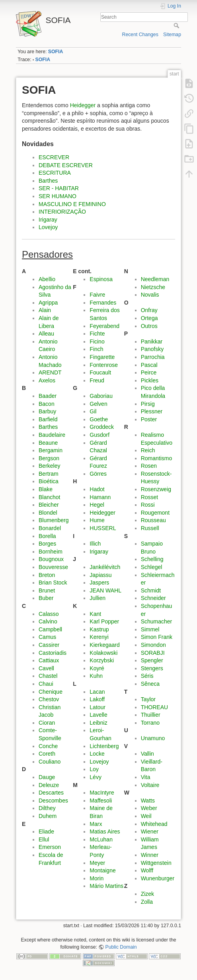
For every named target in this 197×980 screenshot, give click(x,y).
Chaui (46, 684)
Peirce (149, 372)
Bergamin (51, 450)
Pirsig (148, 404)
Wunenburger (158, 878)
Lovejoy (48, 227)
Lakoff (97, 699)
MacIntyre (102, 793)
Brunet (47, 590)
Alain (45, 310)
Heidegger (83, 105)
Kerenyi (99, 637)
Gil (93, 411)
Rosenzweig (156, 489)
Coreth (47, 754)
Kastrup (99, 629)
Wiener (150, 831)
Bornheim (51, 552)
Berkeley (49, 466)
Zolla (147, 902)
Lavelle (98, 715)
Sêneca (150, 684)
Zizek (147, 894)
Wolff (147, 870)
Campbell (50, 629)
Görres (98, 474)
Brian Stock (53, 583)
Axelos (47, 380)
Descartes (51, 793)
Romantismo (157, 458)
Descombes (53, 801)
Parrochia (153, 357)
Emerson (50, 847)
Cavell (46, 668)
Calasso (49, 614)
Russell (150, 528)
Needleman (155, 279)
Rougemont (155, 513)
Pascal (149, 365)
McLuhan (101, 839)
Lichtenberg (104, 746)
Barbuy (47, 411)
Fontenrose (104, 365)
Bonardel (50, 528)
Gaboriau (101, 396)
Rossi (148, 505)
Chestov (49, 699)
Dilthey (47, 808)
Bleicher (49, 505)
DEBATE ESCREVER (66, 165)
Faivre (97, 295)
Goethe (99, 419)
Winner (150, 855)
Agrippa (48, 303)
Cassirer (49, 645)
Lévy (96, 777)
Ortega (149, 318)
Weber (149, 808)
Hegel (97, 505)
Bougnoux (51, 559)
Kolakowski (103, 653)
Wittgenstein (156, 863)
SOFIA (56, 52)
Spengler (152, 660)
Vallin (147, 754)
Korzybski (102, 660)
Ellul (44, 839)
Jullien (98, 598)
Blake (46, 489)
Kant (95, 614)
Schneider (153, 598)
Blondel (48, 513)
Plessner (152, 411)
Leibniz (98, 723)
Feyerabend (104, 326)
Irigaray (48, 220)
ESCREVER (54, 157)
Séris (147, 676)
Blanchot (49, 497)
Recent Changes (140, 35)
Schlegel (152, 567)
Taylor (148, 699)
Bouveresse (53, 567)
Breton (47, 575)
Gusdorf (99, 435)
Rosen (149, 466)
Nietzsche (153, 287)
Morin (97, 878)
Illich (95, 544)
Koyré (97, 668)
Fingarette (102, 357)
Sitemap (172, 35)
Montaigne (102, 870)
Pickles (150, 380)
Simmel (150, 629)
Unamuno (153, 738)
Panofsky (152, 349)
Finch (96, 349)
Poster (149, 419)
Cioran (47, 723)
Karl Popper (104, 621)
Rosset (150, 497)
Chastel (48, 676)
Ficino (97, 341)
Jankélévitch (105, 567)
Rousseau (153, 520)
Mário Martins (106, 886)
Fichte (97, 334)
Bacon (47, 404)
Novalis (150, 295)
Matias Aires (105, 831)
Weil (146, 816)
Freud (97, 380)
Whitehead (154, 824)
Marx (96, 824)
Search (177, 25)
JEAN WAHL (105, 590)
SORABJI (153, 653)
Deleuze (49, 785)
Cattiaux (49, 660)
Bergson (49, 458)
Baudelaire (52, 435)
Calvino (48, 621)
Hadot (97, 489)
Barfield (48, 419)
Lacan (97, 692)
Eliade (46, 831)
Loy (94, 769)
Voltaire (150, 785)
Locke (97, 754)
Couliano (50, 762)
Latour (98, 707)
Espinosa (101, 279)
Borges (47, 544)
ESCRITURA (55, 173)
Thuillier (151, 715)
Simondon (153, 645)
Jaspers (99, 583)
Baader (48, 396)
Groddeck (102, 427)
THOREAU (154, 707)
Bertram (49, 474)
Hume (97, 520)
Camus (47, 637)
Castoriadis (53, 653)
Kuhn (96, 676)
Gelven (98, 404)
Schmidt (151, 590)
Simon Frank (157, 637)
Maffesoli (101, 801)
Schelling (152, 559)
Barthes (48, 181)
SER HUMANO (58, 196)
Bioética (49, 481)
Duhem (48, 816)
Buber (46, 598)
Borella (47, 536)
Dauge (47, 777)
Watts (148, 801)
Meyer (97, 863)
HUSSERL (103, 528)
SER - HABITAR (59, 188)
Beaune (48, 443)
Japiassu (100, 575)
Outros (149, 326)
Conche (48, 746)
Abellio (47, 279)
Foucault (100, 372)
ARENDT (50, 372)
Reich (148, 450)
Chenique (51, 692)
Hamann (100, 497)
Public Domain (121, 947)
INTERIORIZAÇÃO (62, 212)
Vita (146, 777)
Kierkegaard (105, 645)
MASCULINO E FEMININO (72, 204)
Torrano (150, 723)
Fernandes (103, 303)
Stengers (152, 668)
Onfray (149, 310)
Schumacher (157, 621)
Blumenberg (54, 520)
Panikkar (152, 341)
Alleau (46, 334)
